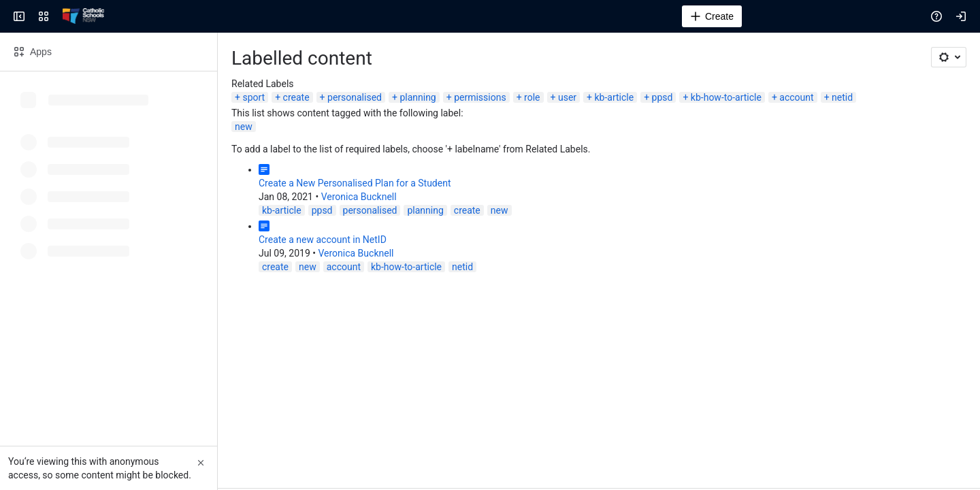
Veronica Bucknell (359, 197)
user (567, 97)
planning (418, 97)
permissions (480, 97)
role (532, 97)
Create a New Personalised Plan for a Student (355, 183)
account (796, 97)
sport (254, 97)
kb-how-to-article (726, 97)
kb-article (614, 97)
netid (842, 97)
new (244, 127)
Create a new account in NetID (323, 240)
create (296, 97)
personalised (355, 97)
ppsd (663, 97)
